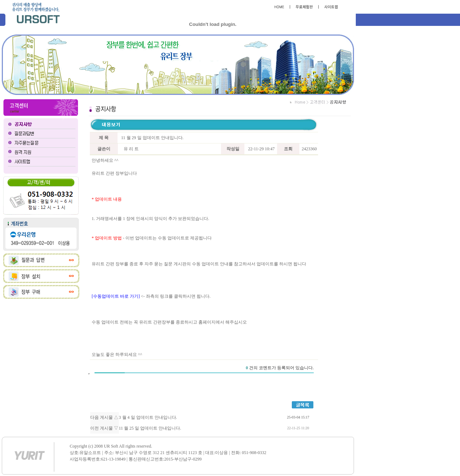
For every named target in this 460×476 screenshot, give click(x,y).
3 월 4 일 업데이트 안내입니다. (148, 417)
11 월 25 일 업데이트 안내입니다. (150, 428)
